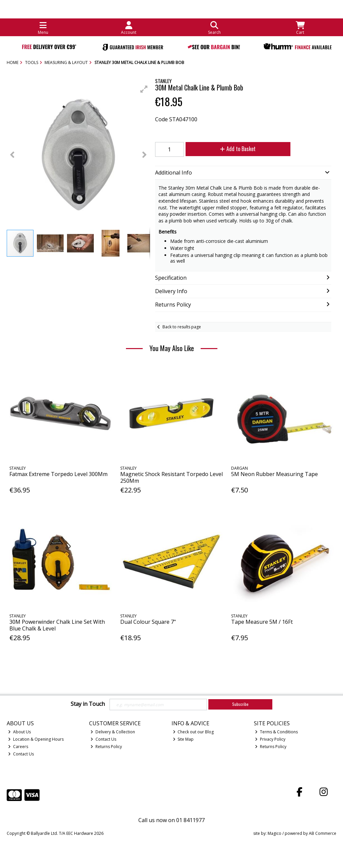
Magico (275, 833)
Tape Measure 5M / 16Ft (262, 622)
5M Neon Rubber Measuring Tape (275, 474)
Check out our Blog (193, 732)
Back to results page (182, 327)
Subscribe (240, 704)
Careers (18, 747)
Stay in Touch (88, 704)
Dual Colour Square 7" (148, 622)
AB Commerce (323, 833)
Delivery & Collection (113, 732)
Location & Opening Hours (36, 739)
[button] (144, 89)
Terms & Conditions (276, 732)
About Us (19, 732)
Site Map (183, 739)
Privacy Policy (270, 739)
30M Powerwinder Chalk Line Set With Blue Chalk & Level (57, 625)
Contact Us (21, 754)
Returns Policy (106, 747)
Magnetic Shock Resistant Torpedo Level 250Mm (171, 477)
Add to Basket (238, 149)
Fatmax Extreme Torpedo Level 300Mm (58, 474)
